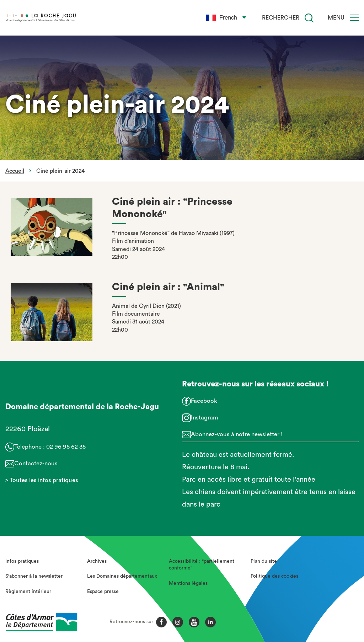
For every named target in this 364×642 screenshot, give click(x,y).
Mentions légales (188, 583)
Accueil (15, 171)
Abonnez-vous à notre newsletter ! (237, 434)
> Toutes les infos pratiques (42, 480)
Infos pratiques (22, 561)
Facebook (204, 401)
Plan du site (264, 561)
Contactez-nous (36, 463)
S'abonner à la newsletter (34, 576)
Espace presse (103, 592)
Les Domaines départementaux (122, 576)
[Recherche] (309, 18)
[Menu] (354, 18)
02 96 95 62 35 (66, 447)
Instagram (204, 418)
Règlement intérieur (28, 592)
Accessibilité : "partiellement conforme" (202, 565)
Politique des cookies (274, 576)
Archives (97, 561)
